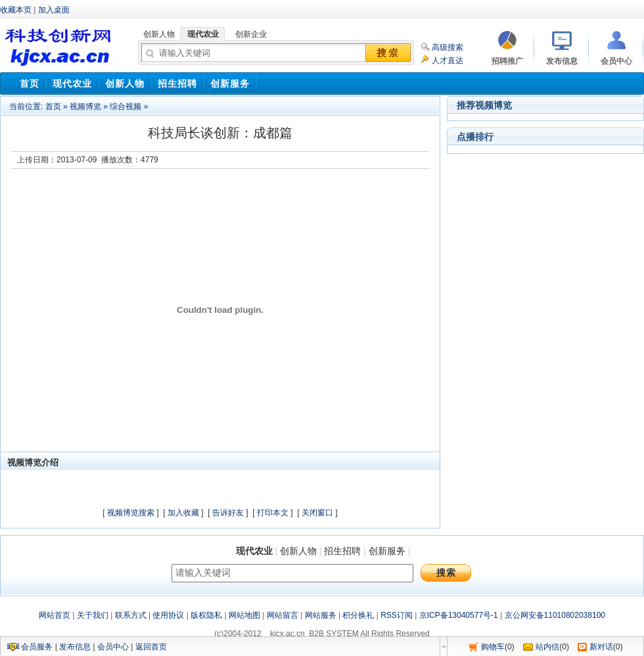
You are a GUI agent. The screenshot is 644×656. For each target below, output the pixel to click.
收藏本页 (16, 10)
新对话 (601, 647)
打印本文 (273, 513)
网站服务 (321, 615)
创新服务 (387, 551)
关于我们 (93, 615)
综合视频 (126, 106)
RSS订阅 (397, 615)
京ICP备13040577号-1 (459, 615)
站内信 (547, 647)
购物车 (493, 647)
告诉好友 (228, 513)
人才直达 (448, 60)
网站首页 (55, 615)
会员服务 (37, 647)
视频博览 (85, 106)
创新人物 (298, 551)
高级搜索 (448, 47)
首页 (53, 106)
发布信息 (75, 647)
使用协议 (168, 615)
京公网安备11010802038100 (555, 615)
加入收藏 (183, 513)
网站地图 (244, 615)
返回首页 (151, 647)
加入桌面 (54, 10)
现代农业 (254, 551)
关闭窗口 (317, 513)
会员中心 (113, 647)
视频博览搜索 (131, 513)
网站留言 (283, 615)
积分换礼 (358, 615)
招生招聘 (342, 551)
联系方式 (131, 615)
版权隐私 (206, 615)
